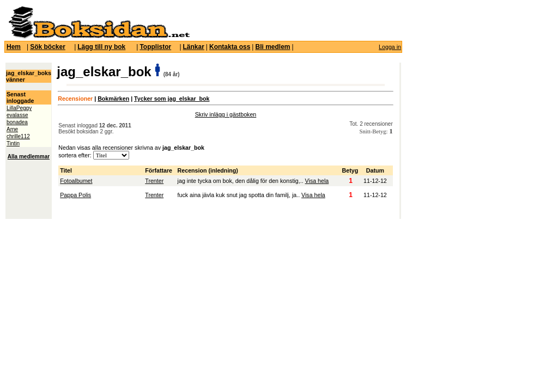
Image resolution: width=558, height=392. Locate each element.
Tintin (13, 143)
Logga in (390, 47)
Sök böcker (48, 47)
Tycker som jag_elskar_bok (172, 99)
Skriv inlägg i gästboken (226, 114)
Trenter (154, 181)
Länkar (194, 47)
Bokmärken (113, 99)
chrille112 (18, 136)
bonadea (17, 122)
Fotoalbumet (76, 181)
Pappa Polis (75, 195)
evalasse (17, 115)
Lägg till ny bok (101, 47)
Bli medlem (272, 47)
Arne (12, 129)
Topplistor (155, 47)
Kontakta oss (230, 47)
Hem (14, 47)
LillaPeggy (19, 108)
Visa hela (317, 181)
